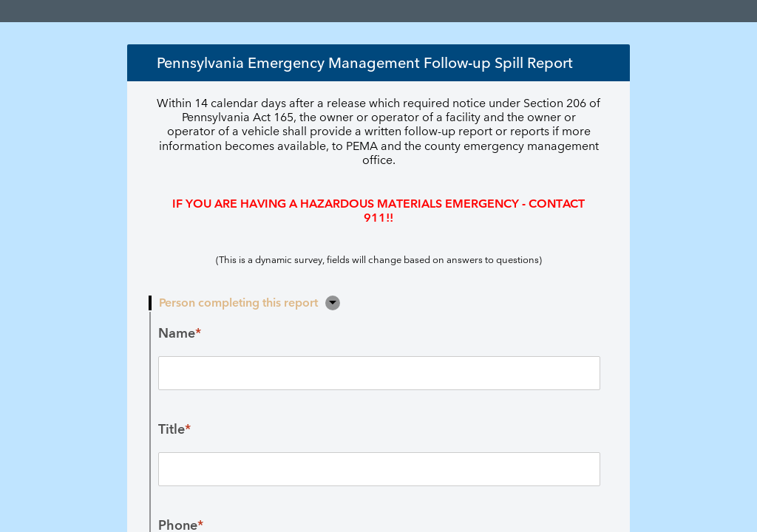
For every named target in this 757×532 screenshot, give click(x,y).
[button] (333, 303)
